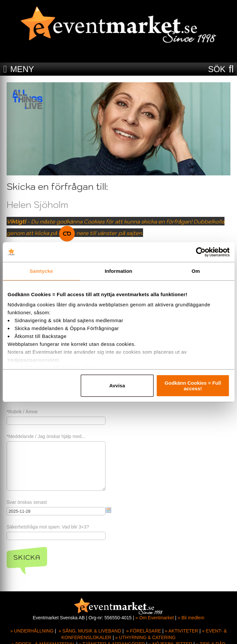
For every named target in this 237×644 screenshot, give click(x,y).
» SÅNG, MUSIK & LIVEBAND (90, 631)
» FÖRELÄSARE (144, 631)
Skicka (27, 557)
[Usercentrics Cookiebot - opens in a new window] (201, 252)
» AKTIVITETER (181, 631)
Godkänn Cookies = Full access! (193, 386)
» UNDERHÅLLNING (32, 631)
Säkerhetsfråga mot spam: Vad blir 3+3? (48, 527)
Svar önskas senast (27, 502)
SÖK (217, 69)
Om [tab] (196, 271)
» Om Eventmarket (155, 618)
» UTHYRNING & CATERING (145, 637)
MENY (22, 69)
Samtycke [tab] (41, 271)
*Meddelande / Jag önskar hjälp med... (46, 436)
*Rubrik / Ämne (22, 412)
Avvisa (117, 386)
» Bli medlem (191, 618)
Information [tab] (119, 271)
